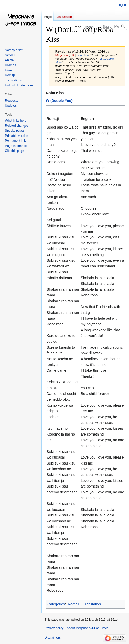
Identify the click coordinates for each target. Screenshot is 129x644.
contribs (82, 55)
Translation (92, 604)
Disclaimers (53, 638)
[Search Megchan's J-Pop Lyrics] (114, 26)
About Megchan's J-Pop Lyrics (87, 628)
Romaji (74, 604)
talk (72, 55)
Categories (56, 604)
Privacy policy (54, 628)
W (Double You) (59, 101)
